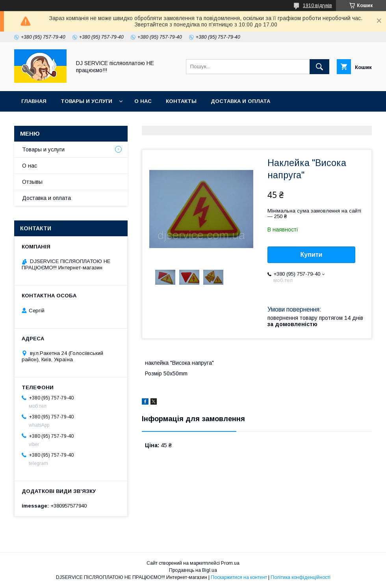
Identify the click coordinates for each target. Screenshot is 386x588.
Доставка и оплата (240, 101)
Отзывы (32, 182)
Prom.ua (230, 563)
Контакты (181, 101)
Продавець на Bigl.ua (193, 570)
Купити (312, 255)
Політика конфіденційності (301, 577)
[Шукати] (319, 67)
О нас (143, 101)
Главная (34, 101)
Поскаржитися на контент (239, 577)
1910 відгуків (317, 6)
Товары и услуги (86, 101)
